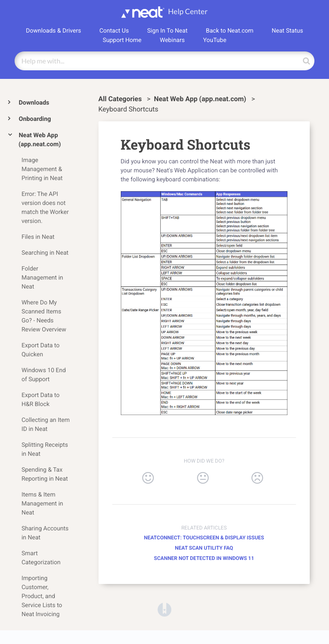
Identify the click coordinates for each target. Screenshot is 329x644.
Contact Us (114, 31)
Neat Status (287, 31)
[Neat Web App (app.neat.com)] (201, 99)
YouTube (215, 40)
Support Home (122, 40)
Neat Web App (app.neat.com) (40, 140)
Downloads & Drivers (54, 31)
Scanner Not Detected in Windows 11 (204, 558)
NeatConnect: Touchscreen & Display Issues (204, 538)
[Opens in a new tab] (164, 609)
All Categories (121, 99)
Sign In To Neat (167, 31)
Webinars (172, 40)
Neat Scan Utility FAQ (204, 548)
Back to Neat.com (230, 31)
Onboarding (35, 119)
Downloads (34, 103)
